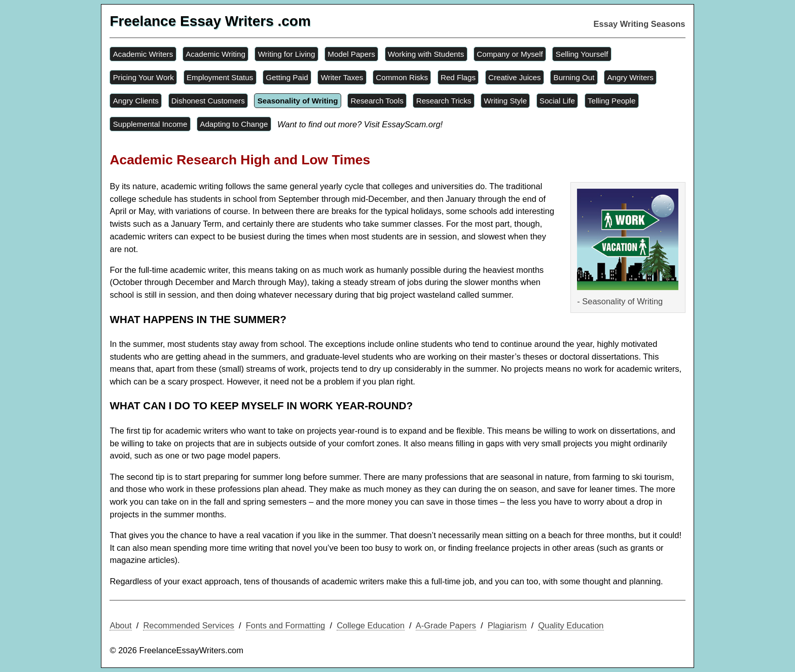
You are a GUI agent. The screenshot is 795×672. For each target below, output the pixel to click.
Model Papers (351, 54)
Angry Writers (630, 77)
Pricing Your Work (143, 77)
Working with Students (426, 54)
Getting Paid (287, 77)
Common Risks (402, 77)
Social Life (557, 101)
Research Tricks (444, 101)
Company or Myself (510, 54)
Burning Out (574, 77)
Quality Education (571, 625)
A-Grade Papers (446, 625)
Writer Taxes (342, 77)
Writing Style (505, 101)
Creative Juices (515, 77)
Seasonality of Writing (298, 101)
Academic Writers (143, 54)
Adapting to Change (234, 124)
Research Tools (377, 101)
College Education (371, 625)
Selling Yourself (582, 54)
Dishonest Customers (208, 101)
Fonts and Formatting (286, 625)
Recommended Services (188, 625)
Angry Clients (136, 101)
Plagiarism (507, 625)
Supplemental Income (150, 124)
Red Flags (458, 77)
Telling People (611, 101)
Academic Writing (215, 54)
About (120, 625)
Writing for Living (287, 54)
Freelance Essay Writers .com (210, 21)
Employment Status (220, 77)
